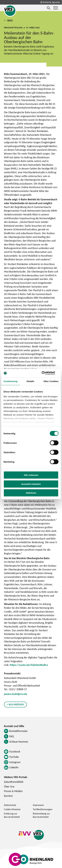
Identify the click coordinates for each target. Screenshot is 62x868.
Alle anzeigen (16, 704)
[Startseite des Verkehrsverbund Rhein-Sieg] (10, 11)
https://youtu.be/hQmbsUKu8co (29, 665)
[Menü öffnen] (56, 8)
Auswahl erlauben (31, 484)
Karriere (8, 796)
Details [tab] (31, 381)
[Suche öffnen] (49, 8)
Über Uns (9, 786)
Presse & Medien (13, 791)
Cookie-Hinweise (12, 809)
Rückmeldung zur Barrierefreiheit (41, 815)
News (10, 20)
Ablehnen (31, 493)
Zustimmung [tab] (10, 381)
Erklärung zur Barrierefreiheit (12, 815)
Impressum (38, 805)
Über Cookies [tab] (51, 381)
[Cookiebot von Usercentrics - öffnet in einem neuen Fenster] (45, 373)
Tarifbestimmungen (43, 809)
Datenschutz (10, 805)
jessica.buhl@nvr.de (15, 694)
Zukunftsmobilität (14, 782)
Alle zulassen (31, 475)
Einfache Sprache (50, 2)
